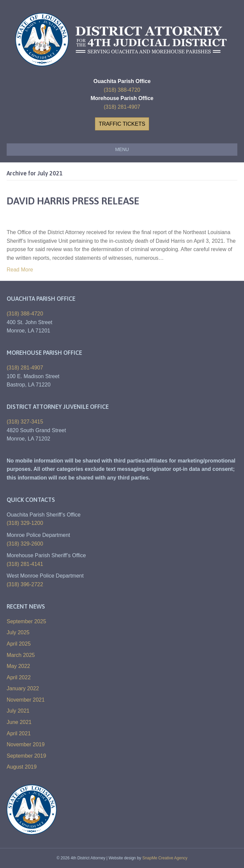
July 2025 (18, 632)
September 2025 (26, 621)
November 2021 (26, 700)
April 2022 (19, 677)
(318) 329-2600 (25, 544)
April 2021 (19, 733)
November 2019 (26, 744)
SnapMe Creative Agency (165, 858)
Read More (20, 270)
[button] (122, 124)
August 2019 (22, 767)
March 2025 (21, 655)
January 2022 (23, 688)
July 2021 (18, 711)
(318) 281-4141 (25, 564)
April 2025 (19, 644)
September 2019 (26, 756)
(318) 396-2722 (25, 584)
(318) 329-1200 (25, 523)
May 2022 (18, 666)
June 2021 (19, 722)
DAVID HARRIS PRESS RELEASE (73, 201)
